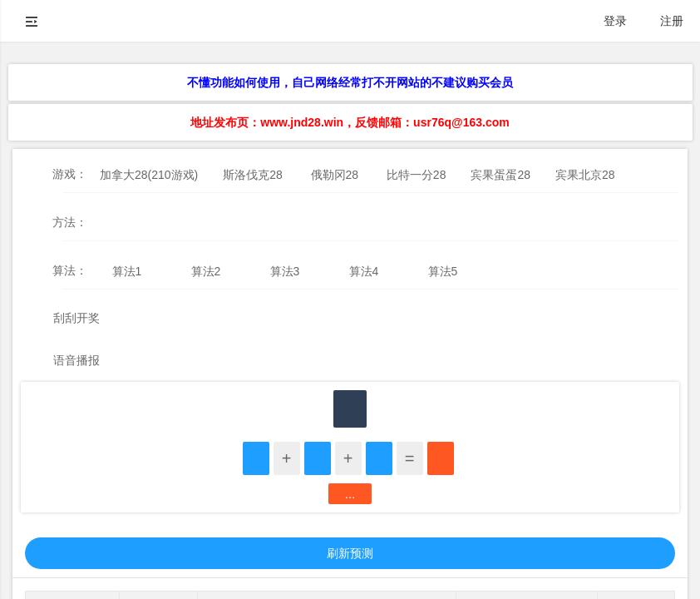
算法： (70, 270)
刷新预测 (350, 553)
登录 (615, 21)
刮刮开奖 (76, 318)
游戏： (70, 174)
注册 (672, 21)
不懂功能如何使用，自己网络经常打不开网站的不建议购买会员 (350, 82)
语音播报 (76, 360)
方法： (70, 222)
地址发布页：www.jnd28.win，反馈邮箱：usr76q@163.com (350, 122)
